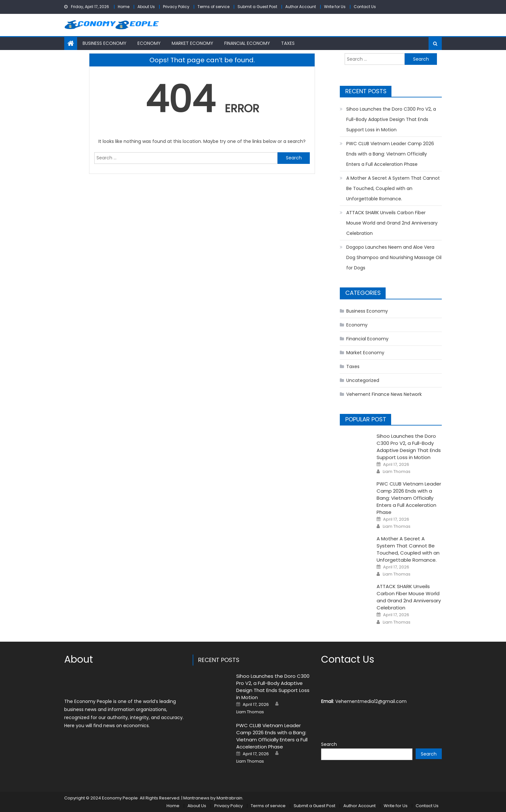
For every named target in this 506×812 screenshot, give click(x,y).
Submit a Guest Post (257, 7)
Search (329, 744)
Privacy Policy (176, 7)
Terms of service (213, 7)
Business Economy (105, 43)
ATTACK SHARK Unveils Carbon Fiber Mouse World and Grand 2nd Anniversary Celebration (392, 223)
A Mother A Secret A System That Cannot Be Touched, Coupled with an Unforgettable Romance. (393, 188)
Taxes (288, 43)
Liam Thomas (397, 472)
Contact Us (365, 7)
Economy (149, 43)
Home (124, 7)
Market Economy (192, 43)
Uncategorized (363, 380)
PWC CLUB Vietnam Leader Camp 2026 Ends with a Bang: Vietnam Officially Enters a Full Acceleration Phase (390, 154)
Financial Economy (247, 43)
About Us (146, 7)
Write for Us (335, 7)
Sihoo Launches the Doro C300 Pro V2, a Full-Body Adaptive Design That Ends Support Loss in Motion (391, 119)
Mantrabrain (229, 798)
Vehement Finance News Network (384, 394)
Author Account (301, 7)
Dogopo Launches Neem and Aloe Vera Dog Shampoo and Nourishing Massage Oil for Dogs (394, 257)
